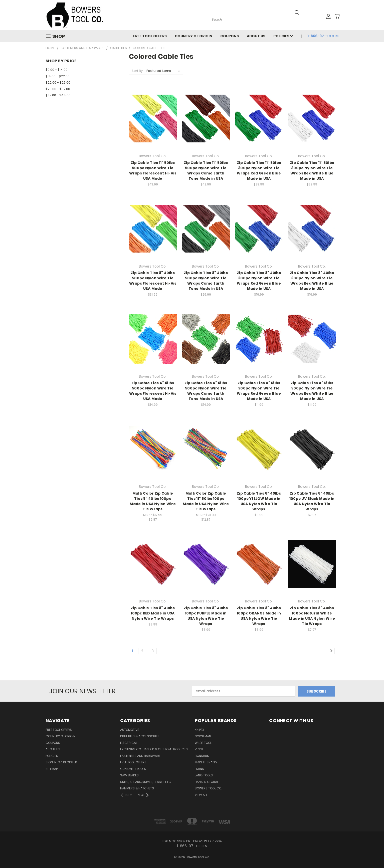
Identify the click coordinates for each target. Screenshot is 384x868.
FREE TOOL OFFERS (150, 36)
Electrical (129, 743)
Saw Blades (129, 775)
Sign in (51, 762)
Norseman (203, 736)
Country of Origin (194, 36)
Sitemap (52, 769)
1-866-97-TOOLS (323, 36)
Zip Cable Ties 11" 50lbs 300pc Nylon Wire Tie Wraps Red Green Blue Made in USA (259, 171)
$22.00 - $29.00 (58, 82)
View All (201, 795)
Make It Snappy (206, 762)
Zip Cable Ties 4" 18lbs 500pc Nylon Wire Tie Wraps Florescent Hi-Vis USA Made (153, 391)
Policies (283, 36)
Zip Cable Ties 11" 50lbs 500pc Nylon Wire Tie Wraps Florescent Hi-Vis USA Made (153, 171)
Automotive (130, 730)
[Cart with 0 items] (337, 16)
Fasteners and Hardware (140, 756)
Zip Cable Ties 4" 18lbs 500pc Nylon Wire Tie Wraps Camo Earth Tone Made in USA (206, 391)
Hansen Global (207, 782)
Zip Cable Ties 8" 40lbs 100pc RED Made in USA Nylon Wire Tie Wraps (153, 613)
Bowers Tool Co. (208, 788)
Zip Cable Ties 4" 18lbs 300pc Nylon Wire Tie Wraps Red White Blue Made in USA (312, 391)
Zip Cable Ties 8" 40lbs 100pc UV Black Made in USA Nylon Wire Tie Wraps (312, 501)
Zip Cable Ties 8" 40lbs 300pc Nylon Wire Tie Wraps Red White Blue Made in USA (312, 281)
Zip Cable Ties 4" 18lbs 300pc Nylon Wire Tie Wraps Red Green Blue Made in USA (259, 391)
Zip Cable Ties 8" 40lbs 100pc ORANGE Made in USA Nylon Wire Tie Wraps (259, 616)
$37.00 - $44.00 (58, 95)
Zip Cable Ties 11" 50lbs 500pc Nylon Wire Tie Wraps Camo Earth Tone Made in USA (206, 171)
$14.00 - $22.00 (58, 76)
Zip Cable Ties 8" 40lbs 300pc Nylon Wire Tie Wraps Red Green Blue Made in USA (259, 281)
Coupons (230, 36)
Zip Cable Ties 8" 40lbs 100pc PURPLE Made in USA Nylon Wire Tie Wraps (206, 616)
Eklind (199, 769)
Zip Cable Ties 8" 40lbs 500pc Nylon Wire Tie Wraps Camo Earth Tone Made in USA (206, 281)
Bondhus (202, 756)
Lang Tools (204, 775)
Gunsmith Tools (133, 769)
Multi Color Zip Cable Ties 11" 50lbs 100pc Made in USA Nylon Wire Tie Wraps (206, 501)
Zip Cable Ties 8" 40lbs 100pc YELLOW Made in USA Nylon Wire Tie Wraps (259, 501)
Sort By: (138, 71)
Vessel (200, 749)
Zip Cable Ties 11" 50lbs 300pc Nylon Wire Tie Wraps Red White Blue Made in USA (312, 171)
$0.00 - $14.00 (57, 70)
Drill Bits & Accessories (140, 736)
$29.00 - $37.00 (58, 89)
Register (70, 762)
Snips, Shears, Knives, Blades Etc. (146, 782)
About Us (256, 36)
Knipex (199, 730)
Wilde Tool (203, 743)
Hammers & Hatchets (137, 788)
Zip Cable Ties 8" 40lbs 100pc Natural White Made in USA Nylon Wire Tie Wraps (312, 616)
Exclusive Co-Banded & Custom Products (154, 749)
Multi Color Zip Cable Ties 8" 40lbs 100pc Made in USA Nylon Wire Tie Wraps (153, 501)
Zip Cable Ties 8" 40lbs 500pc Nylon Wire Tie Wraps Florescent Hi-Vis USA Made (153, 281)
